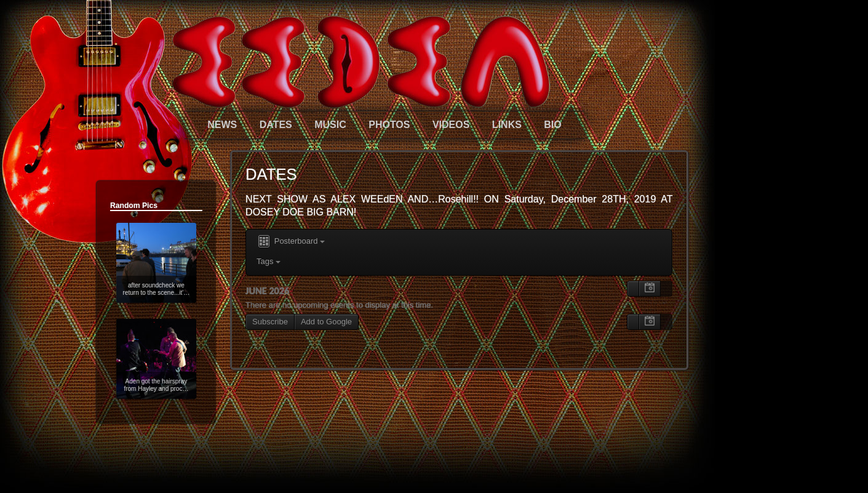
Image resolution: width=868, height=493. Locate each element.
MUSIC (330, 125)
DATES (276, 125)
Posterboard (291, 242)
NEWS (222, 125)
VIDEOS (451, 125)
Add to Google (326, 322)
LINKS (507, 125)
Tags (269, 261)
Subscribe (270, 322)
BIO (552, 125)
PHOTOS (389, 125)
